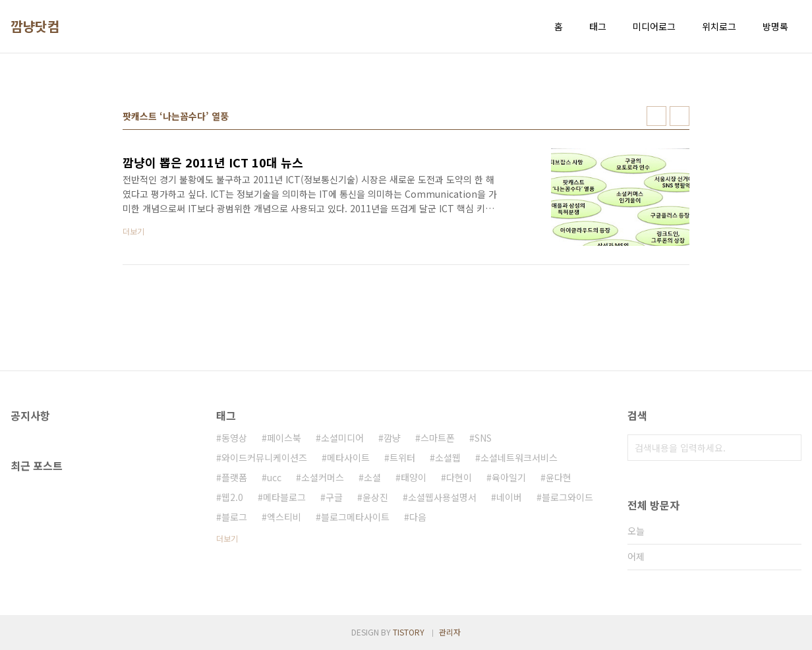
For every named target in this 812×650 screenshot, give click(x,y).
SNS (483, 438)
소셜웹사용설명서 (442, 497)
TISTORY (409, 632)
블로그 (234, 517)
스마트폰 (438, 438)
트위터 (402, 458)
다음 (418, 517)
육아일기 (509, 477)
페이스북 (284, 438)
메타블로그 (284, 497)
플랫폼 (234, 477)
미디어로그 (654, 26)
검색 (788, 448)
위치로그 (719, 26)
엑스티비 (284, 517)
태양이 (414, 477)
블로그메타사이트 (355, 517)
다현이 (459, 477)
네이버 (509, 497)
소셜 (372, 477)
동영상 (234, 438)
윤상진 (375, 497)
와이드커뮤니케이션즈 (264, 458)
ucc (274, 477)
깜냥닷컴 (35, 26)
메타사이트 (348, 458)
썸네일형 (656, 116)
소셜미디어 (342, 438)
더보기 (227, 538)
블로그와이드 (567, 497)
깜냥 (392, 438)
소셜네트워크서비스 (519, 458)
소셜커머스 (323, 477)
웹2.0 (232, 497)
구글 (334, 497)
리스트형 (680, 116)
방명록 (775, 26)
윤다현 (559, 477)
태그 (598, 26)
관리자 (450, 632)
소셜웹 (448, 458)
